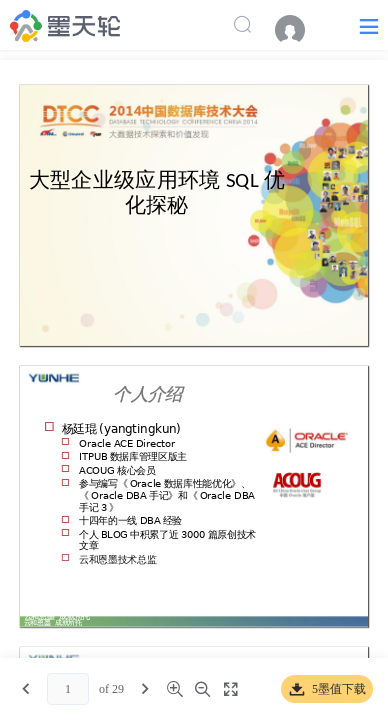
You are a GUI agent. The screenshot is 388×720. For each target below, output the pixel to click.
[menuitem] (300, 30)
